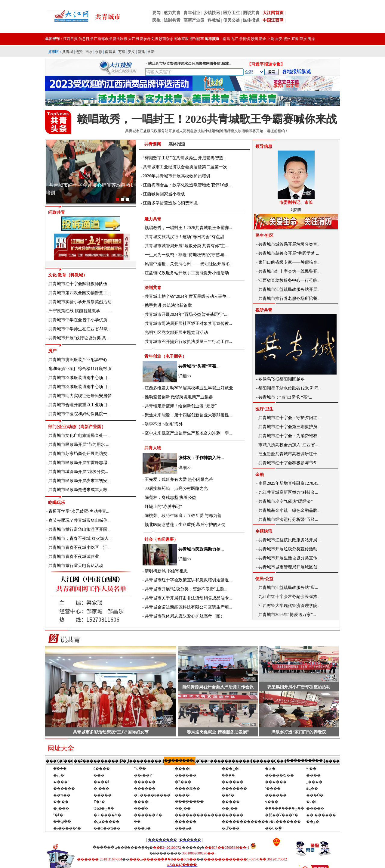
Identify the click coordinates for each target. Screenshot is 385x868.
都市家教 (181, 39)
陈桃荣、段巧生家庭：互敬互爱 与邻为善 (183, 516)
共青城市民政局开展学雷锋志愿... (80, 463)
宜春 (295, 39)
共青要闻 (153, 144)
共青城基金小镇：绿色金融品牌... (290, 510)
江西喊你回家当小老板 (164, 194)
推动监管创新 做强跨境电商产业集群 (179, 397)
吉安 (279, 39)
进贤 (79, 52)
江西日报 (70, 39)
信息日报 (86, 39)
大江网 (134, 39)
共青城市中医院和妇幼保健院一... (80, 414)
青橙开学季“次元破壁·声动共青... (79, 511)
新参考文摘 (149, 39)
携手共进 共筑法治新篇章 (168, 305)
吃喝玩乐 (57, 503)
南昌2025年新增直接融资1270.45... (290, 483)
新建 (141, 52)
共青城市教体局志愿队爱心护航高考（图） (185, 616)
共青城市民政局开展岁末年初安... (80, 481)
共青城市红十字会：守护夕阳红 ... (290, 418)
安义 (131, 52)
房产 (52, 351)
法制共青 (172, 20)
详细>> (185, 376)
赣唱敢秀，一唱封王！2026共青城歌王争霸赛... (188, 228)
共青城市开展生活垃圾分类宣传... (290, 558)
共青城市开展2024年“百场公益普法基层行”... (186, 314)
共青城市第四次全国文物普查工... (80, 293)
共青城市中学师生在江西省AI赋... (80, 329)
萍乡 (303, 39)
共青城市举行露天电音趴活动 (76, 566)
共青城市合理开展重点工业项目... (80, 405)
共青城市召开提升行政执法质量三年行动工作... (188, 342)
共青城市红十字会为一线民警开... (290, 271)
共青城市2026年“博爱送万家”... (287, 615)
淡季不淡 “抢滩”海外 (164, 424)
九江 (235, 39)
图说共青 (251, 13)
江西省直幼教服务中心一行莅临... (290, 280)
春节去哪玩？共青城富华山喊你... (80, 520)
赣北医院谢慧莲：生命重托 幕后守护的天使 (185, 525)
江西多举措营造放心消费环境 (170, 203)
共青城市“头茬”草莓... (199, 366)
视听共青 (264, 310)
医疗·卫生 (264, 409)
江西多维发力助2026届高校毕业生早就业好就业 (189, 388)
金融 (260, 475)
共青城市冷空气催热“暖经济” (285, 501)
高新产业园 (194, 20)
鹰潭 (311, 39)
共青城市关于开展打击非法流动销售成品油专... (188, 598)
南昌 (226, 39)
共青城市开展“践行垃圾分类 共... (79, 338)
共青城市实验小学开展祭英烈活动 (80, 302)
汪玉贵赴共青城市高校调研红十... (290, 454)
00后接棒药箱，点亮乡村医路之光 (176, 488)
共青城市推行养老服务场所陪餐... (290, 299)
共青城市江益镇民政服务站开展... (290, 289)
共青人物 (153, 448)
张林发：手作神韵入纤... (201, 458)
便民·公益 (264, 579)
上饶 (271, 39)
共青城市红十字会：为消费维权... (290, 436)
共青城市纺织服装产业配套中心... (80, 360)
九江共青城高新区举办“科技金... (288, 492)
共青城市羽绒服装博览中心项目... (80, 378)
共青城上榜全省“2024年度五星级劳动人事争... (187, 296)
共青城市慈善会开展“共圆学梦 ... (289, 253)
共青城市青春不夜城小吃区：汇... (80, 548)
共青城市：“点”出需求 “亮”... (285, 397)
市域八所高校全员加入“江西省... (288, 445)
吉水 (89, 52)
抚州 (287, 39)
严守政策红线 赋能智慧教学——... (80, 311)
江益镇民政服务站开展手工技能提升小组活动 (187, 273)
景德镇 (245, 39)
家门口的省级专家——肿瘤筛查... (290, 262)
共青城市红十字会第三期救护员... (290, 427)
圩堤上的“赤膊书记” (163, 507)
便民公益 (232, 20)
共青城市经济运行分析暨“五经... (288, 520)
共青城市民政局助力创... (201, 549)
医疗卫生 (232, 13)
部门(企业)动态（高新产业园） (77, 427)
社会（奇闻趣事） (161, 539)
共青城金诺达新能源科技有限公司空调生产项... (188, 607)
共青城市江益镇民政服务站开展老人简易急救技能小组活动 (172, 131)
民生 (156, 20)
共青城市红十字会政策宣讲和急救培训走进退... (188, 580)
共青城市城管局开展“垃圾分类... (78, 472)
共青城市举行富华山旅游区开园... (80, 529)
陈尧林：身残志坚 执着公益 (171, 498)
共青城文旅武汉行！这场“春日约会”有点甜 (184, 237)
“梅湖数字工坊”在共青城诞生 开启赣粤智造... (185, 158)
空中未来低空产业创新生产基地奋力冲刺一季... (188, 433)
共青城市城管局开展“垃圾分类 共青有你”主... (186, 246)
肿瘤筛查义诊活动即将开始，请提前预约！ (254, 131)
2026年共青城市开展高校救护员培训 (177, 176)
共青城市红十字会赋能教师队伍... (80, 284)
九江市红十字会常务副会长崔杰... (290, 597)
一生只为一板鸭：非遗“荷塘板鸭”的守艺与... (186, 255)
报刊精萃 (197, 39)
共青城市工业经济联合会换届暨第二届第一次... (187, 167)
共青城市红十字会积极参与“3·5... (289, 463)
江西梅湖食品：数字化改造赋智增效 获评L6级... (187, 185)
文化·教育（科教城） (68, 275)
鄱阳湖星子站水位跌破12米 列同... (290, 388)
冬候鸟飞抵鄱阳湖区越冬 (282, 379)
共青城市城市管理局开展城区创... (290, 567)
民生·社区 (264, 236)
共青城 (68, 52)
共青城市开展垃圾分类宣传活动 (288, 549)
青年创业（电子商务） (165, 356)
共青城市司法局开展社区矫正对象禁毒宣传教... (188, 324)
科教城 (214, 20)
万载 (122, 52)
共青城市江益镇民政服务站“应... (288, 588)
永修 (99, 52)
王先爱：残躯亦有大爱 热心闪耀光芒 (179, 479)
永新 (151, 52)
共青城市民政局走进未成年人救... (80, 490)
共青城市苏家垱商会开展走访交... (80, 454)
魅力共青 (172, 13)
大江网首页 (273, 13)
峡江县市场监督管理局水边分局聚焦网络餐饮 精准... (190, 64)
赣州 (254, 39)
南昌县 (110, 52)
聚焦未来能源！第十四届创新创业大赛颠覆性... (188, 415)
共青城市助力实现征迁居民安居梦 (80, 396)
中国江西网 (273, 20)
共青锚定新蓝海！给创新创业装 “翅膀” (181, 406)
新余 (263, 39)
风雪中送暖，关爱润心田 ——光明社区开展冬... (189, 264)
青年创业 (192, 13)
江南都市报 (103, 39)
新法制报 (120, 39)
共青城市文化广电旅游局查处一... (80, 436)
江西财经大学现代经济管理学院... (290, 606)
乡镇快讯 (212, 13)
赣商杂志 (166, 39)
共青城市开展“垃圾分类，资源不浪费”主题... (186, 589)
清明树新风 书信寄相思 (166, 571)
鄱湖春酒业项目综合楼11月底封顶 (80, 369)
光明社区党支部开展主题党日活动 (176, 333)
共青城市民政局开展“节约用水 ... (79, 445)
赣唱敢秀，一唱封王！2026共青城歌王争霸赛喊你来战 (207, 119)
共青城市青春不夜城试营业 (74, 557)
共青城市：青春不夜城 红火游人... (80, 538)
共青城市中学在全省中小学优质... (80, 320)
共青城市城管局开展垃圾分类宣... (290, 244)
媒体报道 (251, 20)
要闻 (156, 13)
